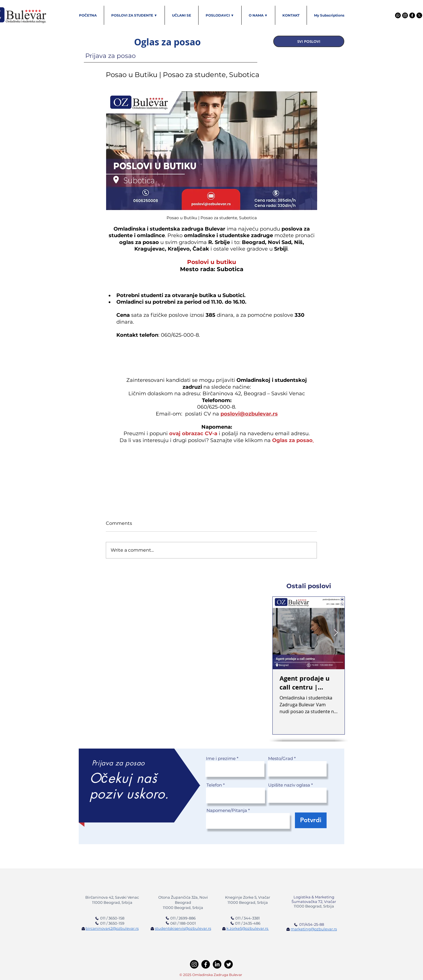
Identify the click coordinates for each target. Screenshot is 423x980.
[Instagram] (405, 15)
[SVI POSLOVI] (309, 41)
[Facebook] (412, 15)
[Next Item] (336, 633)
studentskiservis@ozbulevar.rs (183, 928)
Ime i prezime (221, 758)
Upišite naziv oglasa (289, 785)
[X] (419, 15)
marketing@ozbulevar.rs (314, 929)
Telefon (214, 785)
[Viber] (398, 15)
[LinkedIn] (217, 964)
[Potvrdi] (311, 820)
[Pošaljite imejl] (83, 929)
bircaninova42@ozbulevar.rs (112, 928)
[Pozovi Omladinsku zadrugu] (232, 918)
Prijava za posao (111, 56)
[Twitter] (228, 964)
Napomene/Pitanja (227, 810)
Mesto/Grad (281, 758)
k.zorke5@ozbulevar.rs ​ (248, 928)
